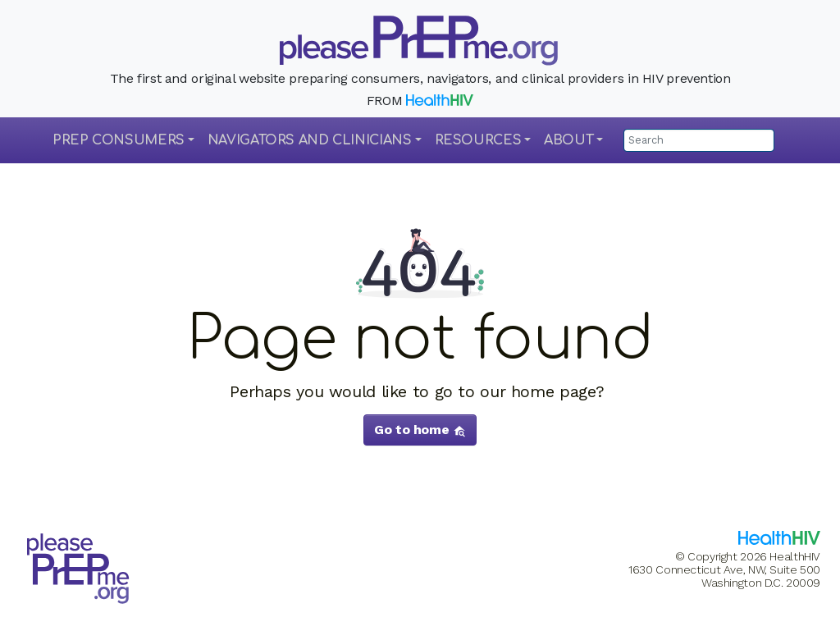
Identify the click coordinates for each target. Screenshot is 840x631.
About (568, 140)
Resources (478, 140)
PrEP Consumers (119, 140)
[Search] (699, 140)
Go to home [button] (420, 430)
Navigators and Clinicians (310, 140)
